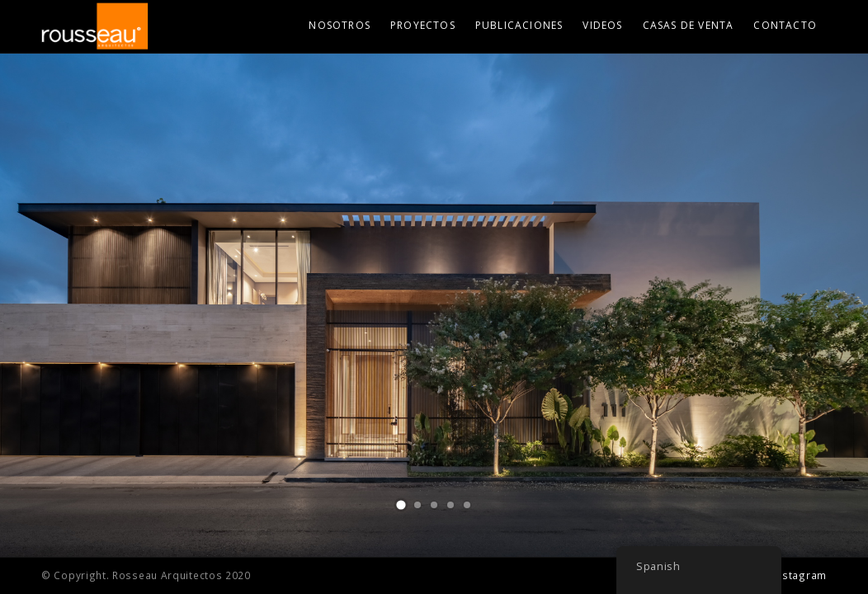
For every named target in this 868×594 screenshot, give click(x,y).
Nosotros (340, 25)
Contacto (785, 25)
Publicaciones (519, 25)
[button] (401, 505)
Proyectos (423, 25)
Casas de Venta (689, 25)
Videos (602, 25)
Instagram (800, 575)
